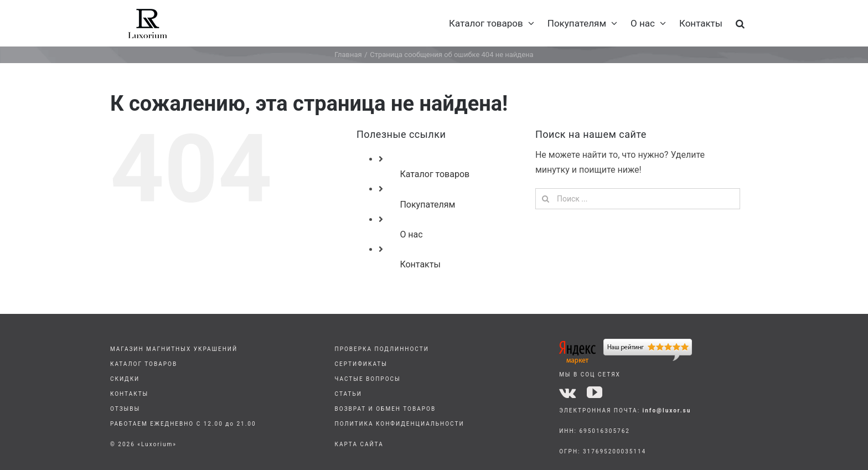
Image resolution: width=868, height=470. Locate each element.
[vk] (567, 392)
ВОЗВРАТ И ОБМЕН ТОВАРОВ (386, 409)
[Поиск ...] (638, 199)
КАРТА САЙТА (359, 444)
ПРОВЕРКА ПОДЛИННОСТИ (382, 349)
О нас (411, 234)
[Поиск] (546, 199)
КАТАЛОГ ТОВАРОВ (144, 364)
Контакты (420, 264)
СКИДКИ (125, 379)
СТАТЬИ (348, 394)
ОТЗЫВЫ (125, 409)
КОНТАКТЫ (129, 394)
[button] (740, 23)
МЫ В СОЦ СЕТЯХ (590, 375)
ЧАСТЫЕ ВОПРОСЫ (368, 379)
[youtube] (595, 392)
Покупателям (427, 205)
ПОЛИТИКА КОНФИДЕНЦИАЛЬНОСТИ (400, 424)
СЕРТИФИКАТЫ (361, 364)
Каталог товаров (435, 174)
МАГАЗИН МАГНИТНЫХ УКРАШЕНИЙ (174, 349)
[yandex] (626, 343)
